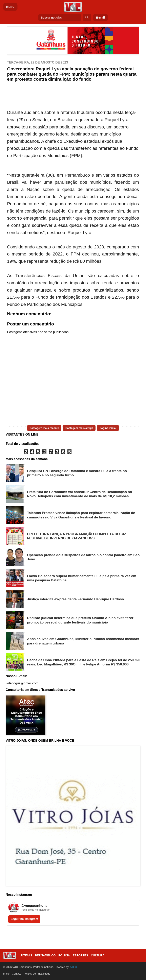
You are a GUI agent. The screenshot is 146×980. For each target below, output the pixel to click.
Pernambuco (45, 955)
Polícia (64, 955)
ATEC (73, 967)
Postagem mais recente (44, 428)
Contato (17, 974)
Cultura (98, 955)
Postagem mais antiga (79, 428)
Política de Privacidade (37, 974)
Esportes (80, 955)
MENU (10, 7)
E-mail (100, 18)
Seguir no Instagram (24, 919)
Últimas (26, 955)
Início (6, 974)
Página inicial (108, 428)
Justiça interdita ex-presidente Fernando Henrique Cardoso (76, 599)
